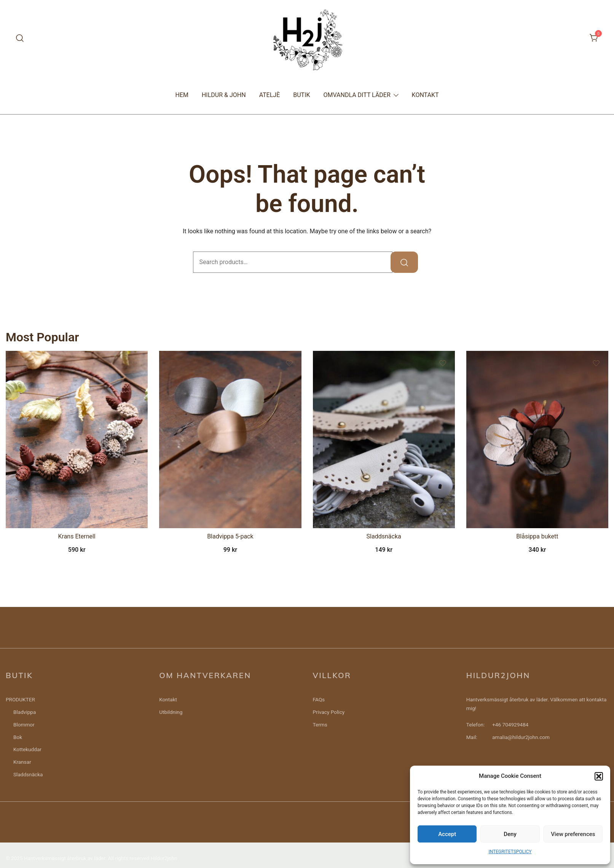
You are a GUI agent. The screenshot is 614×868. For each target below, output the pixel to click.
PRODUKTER (20, 699)
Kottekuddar (27, 749)
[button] (599, 776)
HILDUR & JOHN (224, 95)
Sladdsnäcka (384, 536)
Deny (510, 834)
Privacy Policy (329, 712)
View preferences (573, 834)
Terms (320, 725)
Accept (447, 834)
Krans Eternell (77, 536)
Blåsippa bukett (537, 536)
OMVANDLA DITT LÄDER (357, 95)
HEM (182, 95)
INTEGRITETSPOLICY (510, 852)
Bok (18, 737)
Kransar (22, 762)
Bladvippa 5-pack (230, 536)
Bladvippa (25, 712)
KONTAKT (425, 95)
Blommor (24, 725)
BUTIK (301, 95)
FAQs (319, 699)
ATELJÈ (270, 95)
